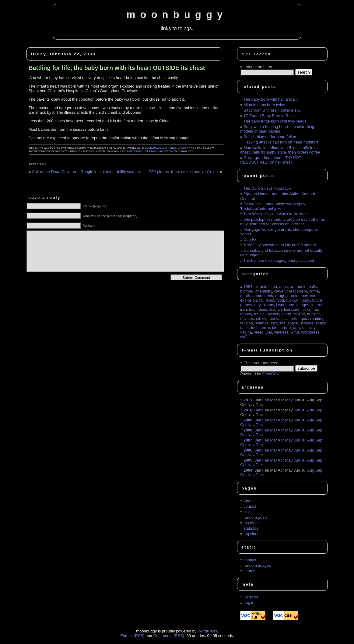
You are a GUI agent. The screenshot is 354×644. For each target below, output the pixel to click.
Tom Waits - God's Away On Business (277, 214)
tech (255, 328)
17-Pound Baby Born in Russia (271, 116)
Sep (319, 410)
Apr (281, 420)
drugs (280, 296)
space (293, 323)
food (280, 300)
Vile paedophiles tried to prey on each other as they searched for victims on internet (283, 222)
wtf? (244, 337)
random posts (256, 517)
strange (170, 148)
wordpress (310, 332)
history (268, 305)
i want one (285, 305)
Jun (297, 410)
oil (258, 319)
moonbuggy (177, 15)
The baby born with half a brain (271, 99)
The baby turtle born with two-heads (275, 121)
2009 (248, 420)
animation (268, 287)
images (158, 148)
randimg (317, 319)
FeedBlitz (270, 374)
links (247, 512)
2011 (248, 400)
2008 (248, 430)
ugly (297, 328)
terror (265, 328)
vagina (246, 332)
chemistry (264, 291)
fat (261, 300)
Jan (258, 410)
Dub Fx (250, 239)
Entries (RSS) (132, 636)
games (246, 305)
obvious (247, 319)
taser (244, 328)
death (245, 296)
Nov (251, 425)
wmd (295, 332)
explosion (249, 300)
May (289, 400)
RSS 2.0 (93, 151)
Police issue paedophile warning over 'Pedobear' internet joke (274, 206)
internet (318, 305)
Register (251, 597)
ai (256, 287)
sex (274, 323)
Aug (311, 410)
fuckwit (292, 300)
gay (257, 305)
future (317, 300)
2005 (248, 460)
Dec (259, 425)
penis (274, 319)
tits (275, 328)
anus (283, 287)
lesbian (276, 309)
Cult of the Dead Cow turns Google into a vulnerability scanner (87, 172)
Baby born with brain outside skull (273, 110)
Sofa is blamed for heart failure (270, 137)
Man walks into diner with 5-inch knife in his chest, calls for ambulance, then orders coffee (280, 150)
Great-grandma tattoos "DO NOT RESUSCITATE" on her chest (271, 160)
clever (279, 291)
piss (285, 319)
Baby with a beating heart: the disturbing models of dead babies (277, 129)
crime (314, 291)
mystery (273, 314)
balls (313, 287)
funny (305, 300)
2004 (248, 470)
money (246, 314)
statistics (251, 528)
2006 (248, 450)
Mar (274, 420)
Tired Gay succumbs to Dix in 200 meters (280, 245)
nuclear (313, 314)
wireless (281, 332)
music (259, 314)
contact (250, 506)
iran (244, 309)
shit (282, 323)
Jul (304, 410)
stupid (321, 323)
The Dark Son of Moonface (267, 188)
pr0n (295, 319)
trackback (157, 151)
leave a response (131, 151)
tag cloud (252, 534)
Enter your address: (261, 363)
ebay (304, 296)
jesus (262, 309)
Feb (266, 400)
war (269, 332)
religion (247, 323)
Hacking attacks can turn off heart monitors (281, 142)
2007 (248, 440)
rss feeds (252, 523)
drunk (292, 296)
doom (257, 296)
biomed (147, 148)
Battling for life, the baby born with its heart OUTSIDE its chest (117, 68)
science (262, 323)
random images (257, 565)
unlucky (184, 148)
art (292, 287)
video (259, 332)
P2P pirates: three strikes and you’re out (184, 172)
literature (292, 309)
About (248, 501)
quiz (304, 319)
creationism (297, 291)
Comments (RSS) (169, 636)
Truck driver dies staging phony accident (279, 260)
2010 (248, 410)
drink (269, 296)
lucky (306, 309)
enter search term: (260, 67)
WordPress (207, 631)
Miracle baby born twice (264, 105)
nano (287, 314)
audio (302, 287)
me (315, 309)
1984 (248, 287)
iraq (252, 309)
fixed (270, 300)
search (249, 571)
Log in (249, 602)
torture (285, 328)
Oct (243, 425)
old (265, 319)
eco (313, 296)
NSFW (299, 314)
